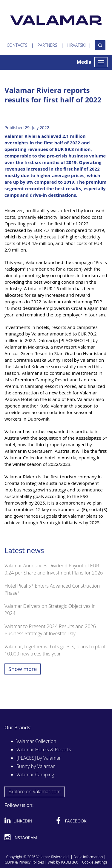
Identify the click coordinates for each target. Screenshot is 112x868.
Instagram (21, 836)
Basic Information (88, 857)
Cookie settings (95, 862)
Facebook (71, 820)
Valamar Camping (35, 775)
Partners (47, 45)
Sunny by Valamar (36, 766)
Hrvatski (76, 45)
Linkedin (18, 820)
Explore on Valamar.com (34, 791)
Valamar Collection (36, 741)
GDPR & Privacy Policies (24, 862)
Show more (23, 669)
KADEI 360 (70, 862)
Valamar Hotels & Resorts (44, 750)
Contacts (17, 45)
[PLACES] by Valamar (39, 758)
